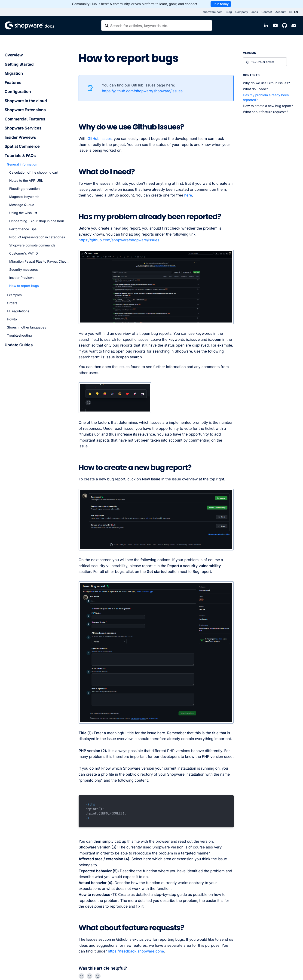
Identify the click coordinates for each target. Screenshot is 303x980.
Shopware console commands (32, 245)
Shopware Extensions (25, 110)
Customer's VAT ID (24, 253)
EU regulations (18, 311)
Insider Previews (20, 138)
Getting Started (19, 65)
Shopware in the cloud (26, 101)
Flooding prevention (24, 189)
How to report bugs (24, 286)
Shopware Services (23, 128)
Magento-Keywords (24, 197)
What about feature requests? (266, 112)
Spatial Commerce (22, 147)
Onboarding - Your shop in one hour (37, 221)
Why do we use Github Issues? (266, 83)
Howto (12, 319)
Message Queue (22, 205)
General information (22, 164)
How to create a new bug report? (268, 106)
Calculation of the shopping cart (34, 173)
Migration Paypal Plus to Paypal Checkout (39, 262)
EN (296, 12)
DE (291, 12)
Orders (12, 303)
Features (13, 83)
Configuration (18, 92)
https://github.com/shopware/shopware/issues (142, 91)
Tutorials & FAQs (20, 156)
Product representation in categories (37, 237)
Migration (14, 74)
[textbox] (157, 25)
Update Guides (19, 345)
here (188, 195)
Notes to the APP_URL (26, 181)
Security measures (24, 270)
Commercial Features (25, 119)
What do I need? (255, 89)
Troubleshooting (19, 336)
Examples (14, 295)
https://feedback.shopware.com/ (136, 951)
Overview (14, 55)
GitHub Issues (100, 138)
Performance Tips (23, 229)
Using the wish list (23, 213)
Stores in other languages (26, 327)
